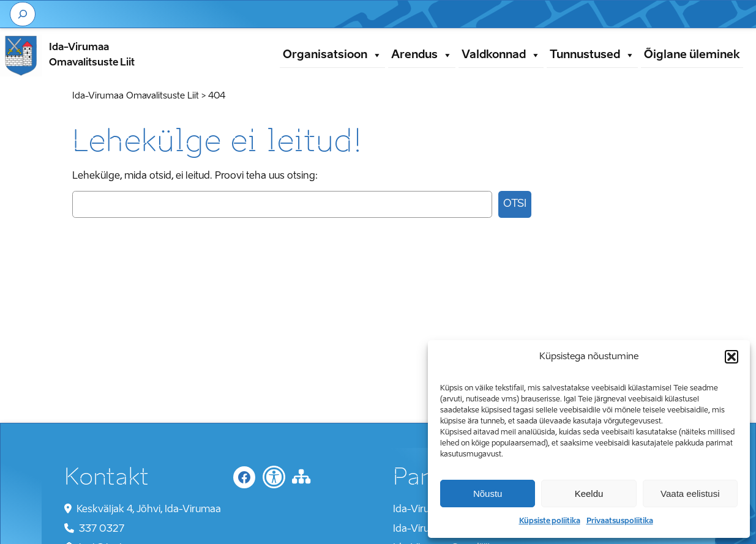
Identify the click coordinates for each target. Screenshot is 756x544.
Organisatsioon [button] (332, 55)
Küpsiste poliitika (550, 521)
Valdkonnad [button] (501, 55)
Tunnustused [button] (592, 55)
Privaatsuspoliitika (620, 521)
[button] (732, 357)
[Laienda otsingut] (23, 14)
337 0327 (102, 529)
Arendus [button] (422, 55)
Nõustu (488, 494)
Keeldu (589, 494)
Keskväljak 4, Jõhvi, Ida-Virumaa (149, 510)
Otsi (515, 204)
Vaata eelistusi (690, 494)
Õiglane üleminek (692, 55)
